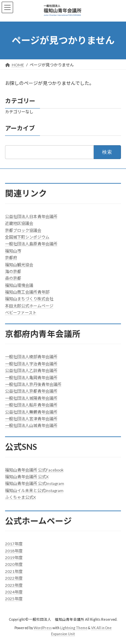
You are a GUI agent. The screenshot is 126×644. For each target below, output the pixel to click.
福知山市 (13, 251)
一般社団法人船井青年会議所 (31, 405)
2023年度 (14, 585)
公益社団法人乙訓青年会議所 (31, 371)
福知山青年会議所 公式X (27, 476)
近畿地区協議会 (19, 223)
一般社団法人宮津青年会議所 (31, 419)
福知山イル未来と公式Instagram (34, 490)
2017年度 (14, 544)
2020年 (12, 564)
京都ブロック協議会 (23, 230)
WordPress (43, 627)
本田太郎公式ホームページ (29, 305)
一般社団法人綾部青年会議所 (31, 357)
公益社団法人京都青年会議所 (31, 391)
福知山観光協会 (19, 264)
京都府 (11, 258)
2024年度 (14, 592)
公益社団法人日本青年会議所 (31, 216)
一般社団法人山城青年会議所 (31, 425)
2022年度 (14, 578)
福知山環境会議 (19, 285)
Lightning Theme (74, 627)
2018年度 (14, 550)
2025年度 (14, 599)
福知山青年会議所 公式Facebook (34, 470)
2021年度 (14, 571)
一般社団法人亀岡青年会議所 (31, 377)
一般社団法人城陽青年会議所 (31, 398)
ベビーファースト (21, 313)
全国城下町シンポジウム (27, 237)
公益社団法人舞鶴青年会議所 (31, 412)
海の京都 (13, 271)
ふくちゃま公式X (20, 497)
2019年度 (14, 558)
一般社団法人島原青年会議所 (31, 244)
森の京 (11, 278)
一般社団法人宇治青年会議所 (31, 363)
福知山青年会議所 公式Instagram (35, 483)
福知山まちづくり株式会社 (29, 299)
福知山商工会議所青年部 (27, 292)
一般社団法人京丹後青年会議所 (33, 384)
